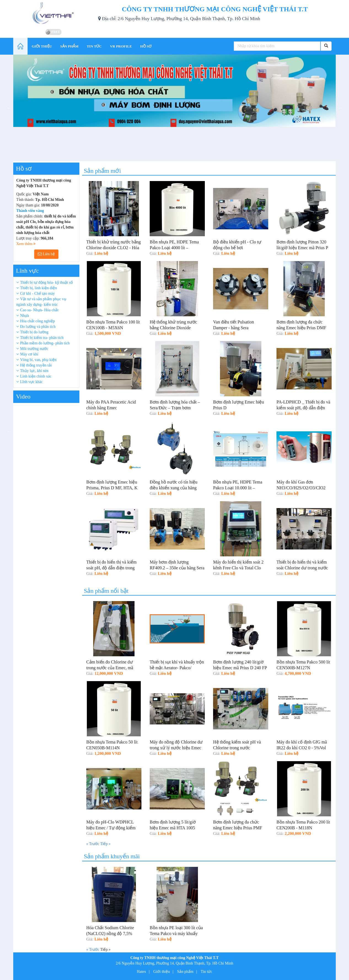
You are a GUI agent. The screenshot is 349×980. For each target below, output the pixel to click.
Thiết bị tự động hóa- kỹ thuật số (46, 282)
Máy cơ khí (29, 354)
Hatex (141, 972)
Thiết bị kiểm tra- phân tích (42, 338)
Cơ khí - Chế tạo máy (37, 294)
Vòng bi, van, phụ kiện (38, 360)
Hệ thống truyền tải (36, 365)
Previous (9, 108)
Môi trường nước (34, 349)
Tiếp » (105, 844)
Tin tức (206, 972)
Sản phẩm (185, 972)
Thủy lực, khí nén (34, 371)
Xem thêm (26, 244)
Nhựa (25, 316)
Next (340, 108)
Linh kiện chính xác (36, 376)
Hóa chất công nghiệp (37, 321)
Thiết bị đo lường (34, 332)
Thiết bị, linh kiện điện (38, 288)
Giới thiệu (162, 972)
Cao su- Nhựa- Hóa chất (39, 310)
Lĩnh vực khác (31, 382)
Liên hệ (46, 254)
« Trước (93, 844)
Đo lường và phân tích (38, 327)
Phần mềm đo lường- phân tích (45, 343)
